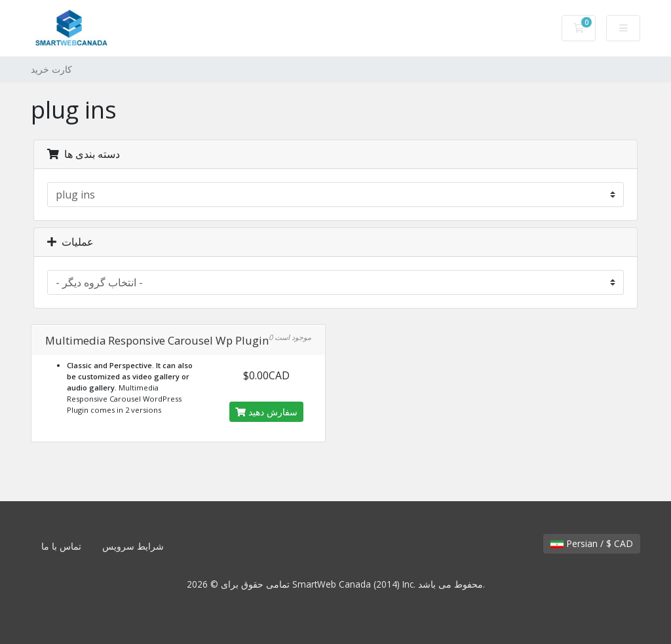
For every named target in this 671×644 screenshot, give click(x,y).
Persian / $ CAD (592, 543)
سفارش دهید (266, 412)
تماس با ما (61, 546)
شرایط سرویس (133, 546)
